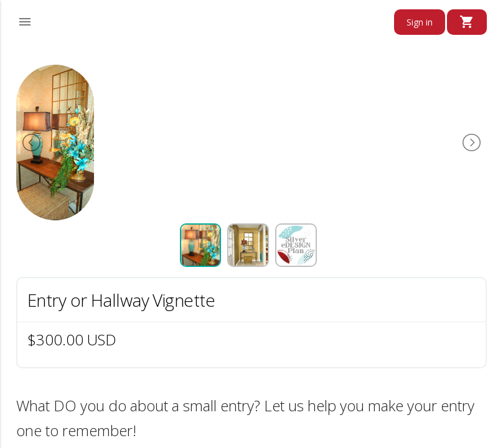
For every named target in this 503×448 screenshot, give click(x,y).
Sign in (420, 22)
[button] (25, 20)
